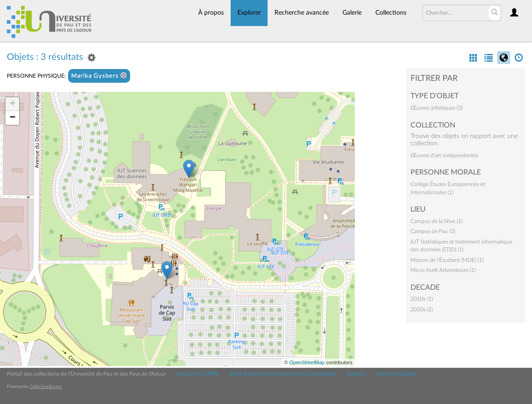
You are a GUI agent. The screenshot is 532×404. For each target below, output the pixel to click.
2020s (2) (422, 309)
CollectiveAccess (46, 387)
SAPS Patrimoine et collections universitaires (283, 374)
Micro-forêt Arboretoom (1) (443, 270)
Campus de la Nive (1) (437, 221)
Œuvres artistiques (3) (437, 108)
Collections (391, 13)
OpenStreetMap (307, 362)
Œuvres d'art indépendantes (444, 155)
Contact (356, 374)
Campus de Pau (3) (433, 231)
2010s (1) (422, 299)
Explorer (249, 13)
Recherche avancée (302, 13)
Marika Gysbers (99, 76)
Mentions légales (396, 374)
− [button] (13, 118)
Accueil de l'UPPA (198, 374)
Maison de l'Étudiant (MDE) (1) (447, 260)
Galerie (352, 13)
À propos (211, 13)
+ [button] (13, 104)
